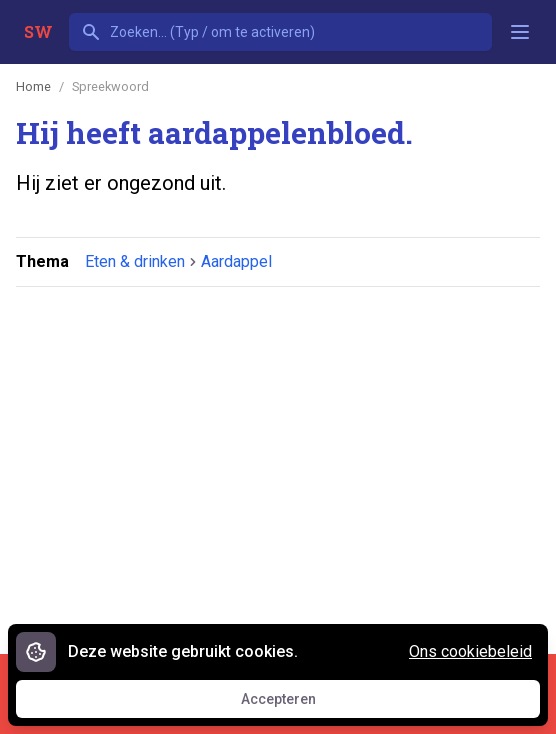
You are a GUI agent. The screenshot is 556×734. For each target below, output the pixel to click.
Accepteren (297, 704)
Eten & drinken (135, 261)
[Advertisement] (286, 459)
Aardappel (236, 261)
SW (38, 31)
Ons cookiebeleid (470, 651)
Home (33, 86)
